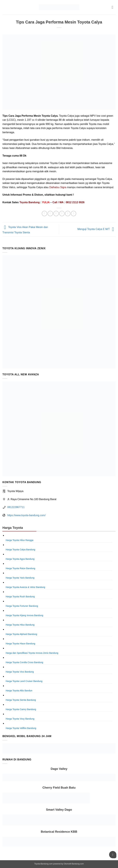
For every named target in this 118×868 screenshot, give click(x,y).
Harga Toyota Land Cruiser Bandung (24, 681)
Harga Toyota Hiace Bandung (20, 644)
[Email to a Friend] (62, 214)
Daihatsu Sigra (58, 187)
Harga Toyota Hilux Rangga (20, 540)
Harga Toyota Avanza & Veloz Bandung (25, 587)
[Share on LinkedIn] (74, 214)
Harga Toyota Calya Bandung (20, 550)
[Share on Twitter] (56, 214)
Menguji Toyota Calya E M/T (96, 229)
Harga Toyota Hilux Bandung (20, 625)
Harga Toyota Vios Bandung (20, 672)
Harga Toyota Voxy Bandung (20, 719)
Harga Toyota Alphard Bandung (21, 634)
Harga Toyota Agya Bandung (20, 559)
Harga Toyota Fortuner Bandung (22, 606)
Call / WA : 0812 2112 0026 (68, 202)
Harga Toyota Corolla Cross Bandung (24, 662)
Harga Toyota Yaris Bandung (20, 578)
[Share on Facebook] (50, 214)
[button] (114, 7)
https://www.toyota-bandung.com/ (26, 515)
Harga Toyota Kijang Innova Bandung (24, 615)
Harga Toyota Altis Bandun (19, 691)
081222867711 (16, 507)
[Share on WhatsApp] (44, 214)
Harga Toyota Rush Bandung (20, 597)
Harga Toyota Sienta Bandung (21, 700)
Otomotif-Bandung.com (74, 864)
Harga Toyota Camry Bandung (21, 709)
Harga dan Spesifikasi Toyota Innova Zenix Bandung (32, 653)
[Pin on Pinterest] (68, 214)
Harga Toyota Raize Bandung (20, 568)
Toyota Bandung (30, 202)
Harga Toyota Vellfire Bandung (21, 728)
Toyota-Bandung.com (43, 864)
